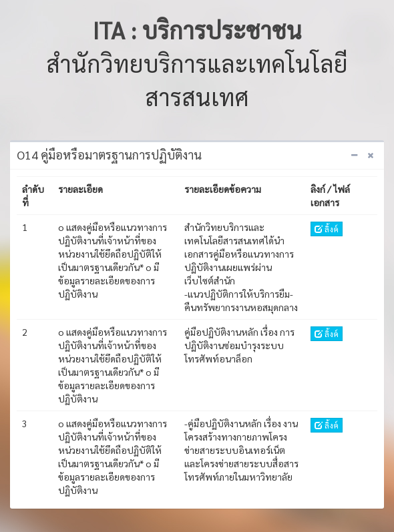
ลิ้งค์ (327, 229)
